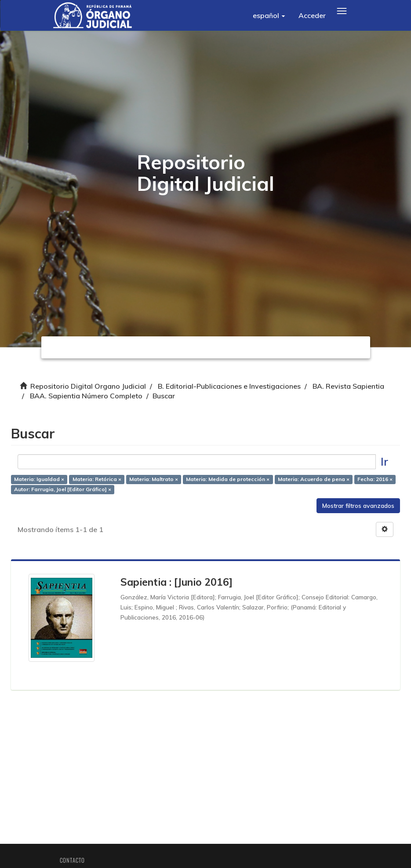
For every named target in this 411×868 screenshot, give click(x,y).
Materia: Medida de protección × (228, 479)
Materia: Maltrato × (154, 479)
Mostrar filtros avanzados (358, 506)
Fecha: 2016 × (375, 479)
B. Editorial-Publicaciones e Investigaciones (229, 386)
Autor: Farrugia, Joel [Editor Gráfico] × (63, 489)
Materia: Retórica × (97, 479)
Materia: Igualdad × (39, 479)
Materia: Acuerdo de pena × (314, 479)
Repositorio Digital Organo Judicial (88, 386)
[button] (269, 15)
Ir (384, 461)
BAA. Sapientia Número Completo (86, 396)
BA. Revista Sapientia (348, 386)
